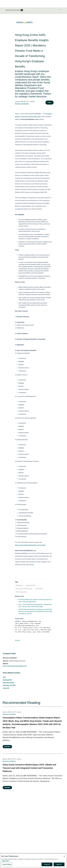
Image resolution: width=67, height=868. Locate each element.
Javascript (6, 688)
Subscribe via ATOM (9, 685)
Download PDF (7, 680)
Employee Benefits (31, 585)
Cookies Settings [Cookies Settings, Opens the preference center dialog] (7, 864)
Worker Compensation (21, 592)
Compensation (19, 585)
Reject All (59, 864)
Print (4, 677)
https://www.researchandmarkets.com (15, 666)
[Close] (64, 856)
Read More (7, 747)
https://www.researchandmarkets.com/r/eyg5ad (30, 545)
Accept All (47, 864)
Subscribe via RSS (8, 683)
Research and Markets (22, 104)
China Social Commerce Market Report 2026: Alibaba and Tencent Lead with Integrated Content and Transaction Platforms (29, 768)
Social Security (39, 589)
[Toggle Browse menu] (60, 10)
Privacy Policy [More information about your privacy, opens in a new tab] (5, 861)
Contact (17, 640)
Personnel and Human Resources (24, 589)
